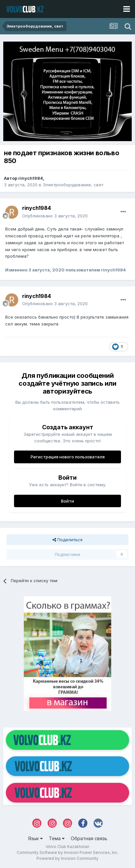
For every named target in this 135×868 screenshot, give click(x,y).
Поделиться (67, 540)
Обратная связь (89, 838)
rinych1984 (31, 178)
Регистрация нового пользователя (68, 457)
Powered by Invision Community (67, 858)
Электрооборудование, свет (73, 185)
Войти (67, 501)
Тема (57, 838)
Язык (35, 838)
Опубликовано (55, 216)
